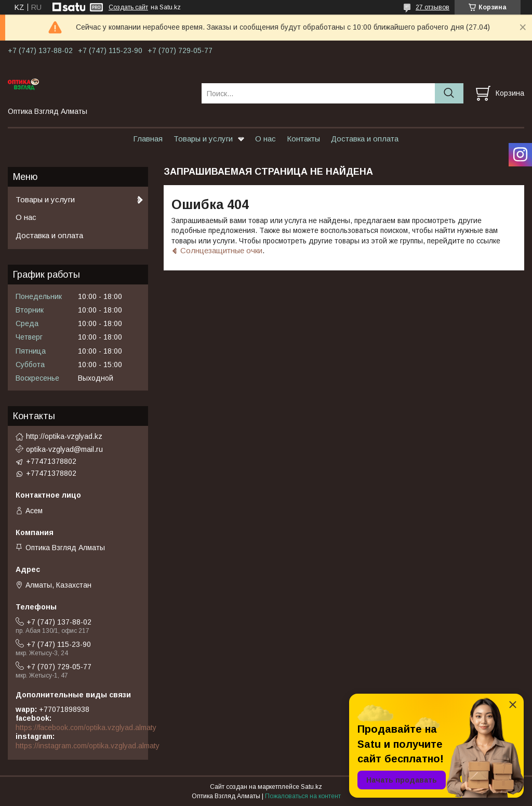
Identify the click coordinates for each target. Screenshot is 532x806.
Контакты (303, 139)
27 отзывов (433, 7)
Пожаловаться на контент (303, 796)
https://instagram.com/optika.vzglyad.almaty (88, 746)
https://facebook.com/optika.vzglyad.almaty (86, 727)
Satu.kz (311, 787)
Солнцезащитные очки (221, 250)
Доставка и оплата (365, 139)
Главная (148, 139)
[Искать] (449, 93)
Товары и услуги (203, 139)
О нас (265, 139)
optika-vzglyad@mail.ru (64, 449)
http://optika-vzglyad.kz (64, 436)
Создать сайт (128, 7)
